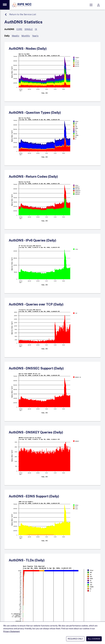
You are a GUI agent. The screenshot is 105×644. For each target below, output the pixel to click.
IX (36, 29)
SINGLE (29, 29)
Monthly (26, 36)
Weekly (16, 36)
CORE (19, 29)
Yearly (35, 36)
